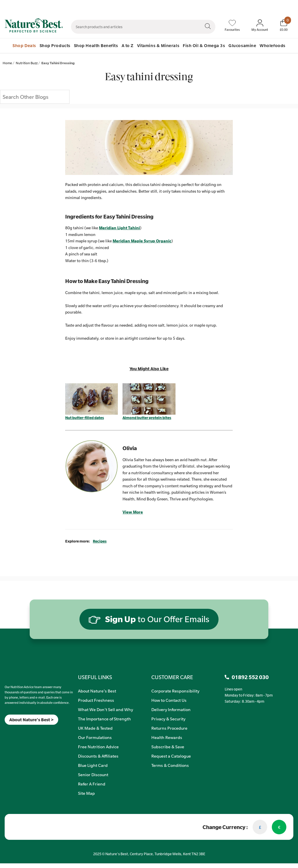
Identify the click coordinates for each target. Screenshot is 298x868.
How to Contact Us (169, 700)
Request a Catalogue (171, 756)
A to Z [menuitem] (128, 45)
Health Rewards (167, 737)
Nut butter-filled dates (85, 418)
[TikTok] (15, 732)
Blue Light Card (93, 765)
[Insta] (10, 732)
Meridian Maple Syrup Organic (142, 241)
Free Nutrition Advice (98, 747)
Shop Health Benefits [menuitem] (96, 45)
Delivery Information (171, 709)
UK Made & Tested (95, 728)
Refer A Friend (92, 784)
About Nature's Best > (31, 720)
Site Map (86, 793)
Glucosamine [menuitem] (242, 45)
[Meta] (5, 732)
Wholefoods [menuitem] (272, 45)
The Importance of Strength (104, 719)
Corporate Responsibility (175, 691)
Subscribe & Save (168, 747)
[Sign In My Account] (260, 26)
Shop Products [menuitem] (55, 45)
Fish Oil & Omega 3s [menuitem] (204, 45)
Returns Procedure (169, 728)
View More (133, 512)
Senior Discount (93, 774)
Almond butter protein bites (147, 418)
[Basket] (284, 25)
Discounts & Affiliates (98, 756)
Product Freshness (96, 700)
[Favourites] (232, 26)
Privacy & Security (168, 719)
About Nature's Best (97, 691)
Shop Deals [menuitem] (24, 45)
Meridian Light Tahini (119, 228)
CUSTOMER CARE (172, 677)
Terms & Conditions (170, 765)
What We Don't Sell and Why (105, 709)
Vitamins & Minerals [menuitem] (158, 45)
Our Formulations (95, 737)
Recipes (100, 541)
